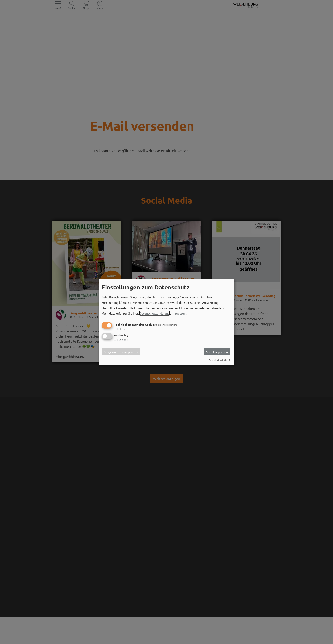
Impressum (179, 313)
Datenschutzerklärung (155, 313)
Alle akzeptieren (217, 352)
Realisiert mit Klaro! (219, 360)
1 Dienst (121, 329)
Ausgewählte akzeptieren (121, 352)
